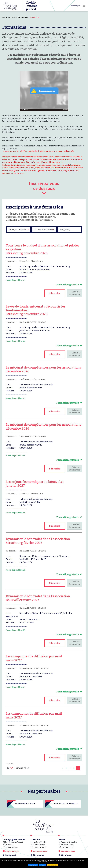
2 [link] (70, 768)
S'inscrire (55, 293)
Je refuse (43, 865)
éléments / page (22, 768)
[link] (63, 768)
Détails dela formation (75, 293)
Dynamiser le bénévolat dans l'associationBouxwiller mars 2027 (38, 598)
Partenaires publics (25, 804)
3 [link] (74, 768)
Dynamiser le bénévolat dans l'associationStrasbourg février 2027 (38, 541)
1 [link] (66, 768)
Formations (34, 17)
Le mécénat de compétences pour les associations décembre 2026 (43, 369)
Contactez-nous (12, 851)
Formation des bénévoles (19, 17)
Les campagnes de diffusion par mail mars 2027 (34, 658)
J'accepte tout (33, 865)
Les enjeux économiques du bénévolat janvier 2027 (35, 484)
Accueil (5, 17)
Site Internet (11, 855)
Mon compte (75, 6)
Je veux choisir (53, 865)
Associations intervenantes (63, 804)
